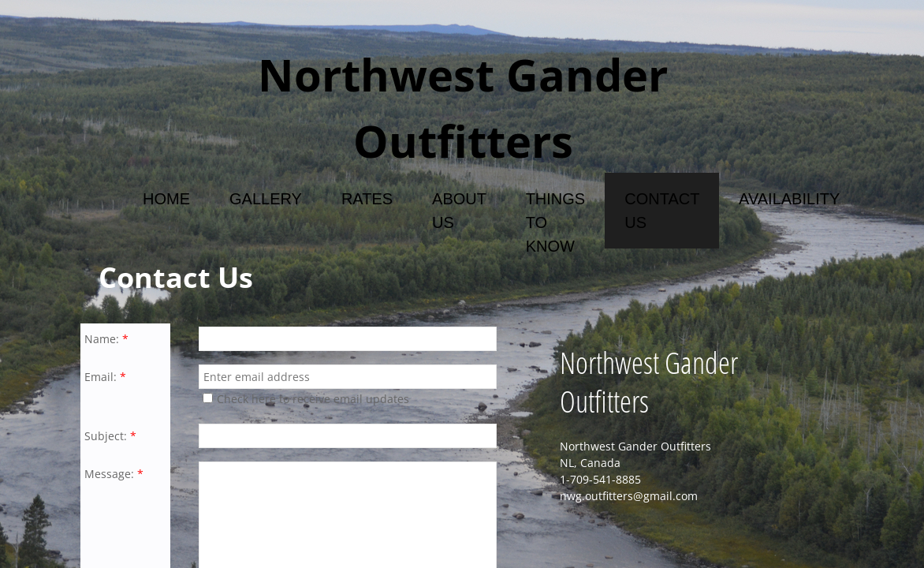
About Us (459, 211)
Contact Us (662, 211)
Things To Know (556, 222)
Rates (367, 199)
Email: (105, 377)
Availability (789, 199)
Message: (114, 474)
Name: (106, 339)
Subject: (110, 436)
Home (166, 199)
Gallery (266, 199)
